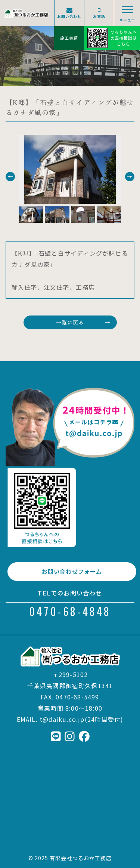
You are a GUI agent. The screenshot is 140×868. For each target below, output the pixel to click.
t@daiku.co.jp (62, 719)
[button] (10, 177)
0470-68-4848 (70, 611)
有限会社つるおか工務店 (81, 858)
